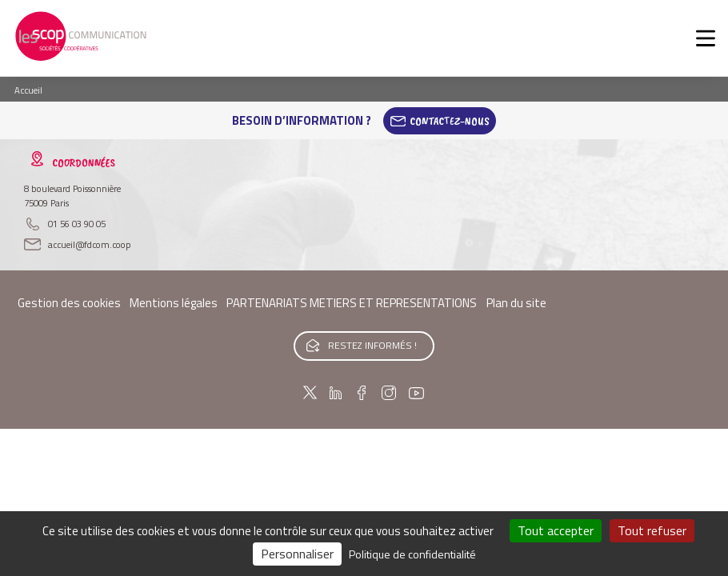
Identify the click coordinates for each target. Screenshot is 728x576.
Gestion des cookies (69, 303)
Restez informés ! (372, 345)
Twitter (310, 393)
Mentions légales (174, 303)
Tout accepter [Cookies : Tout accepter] (556, 530)
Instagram (388, 393)
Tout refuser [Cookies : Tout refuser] (652, 530)
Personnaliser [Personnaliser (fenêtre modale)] (297, 554)
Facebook (361, 393)
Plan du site (516, 303)
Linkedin (336, 393)
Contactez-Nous (450, 121)
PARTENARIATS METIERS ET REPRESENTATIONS (352, 303)
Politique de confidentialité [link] (412, 554)
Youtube (417, 393)
